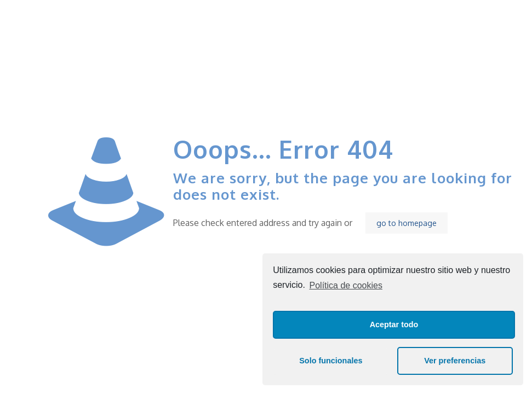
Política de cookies (346, 285)
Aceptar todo (394, 325)
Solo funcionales (331, 361)
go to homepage (407, 223)
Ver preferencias (455, 361)
